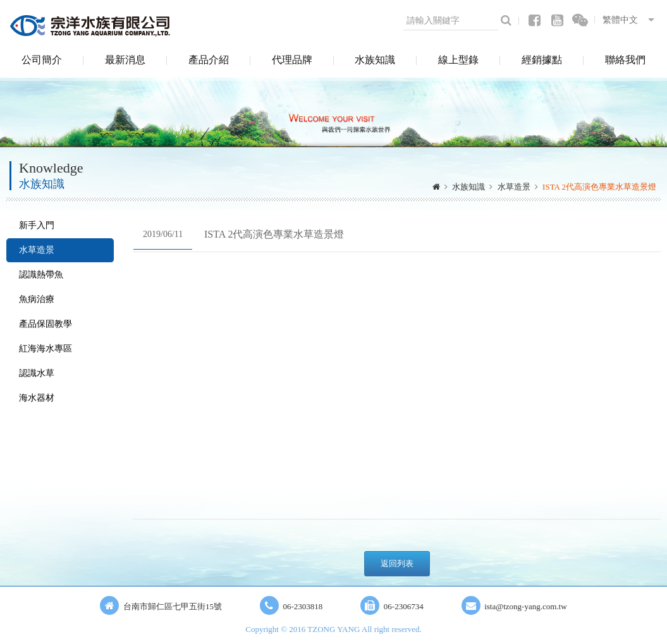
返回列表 (397, 563)
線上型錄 (458, 60)
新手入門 (37, 225)
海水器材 (37, 398)
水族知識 (375, 60)
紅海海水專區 (46, 349)
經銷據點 (542, 60)
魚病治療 (37, 299)
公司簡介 (42, 60)
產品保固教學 (46, 324)
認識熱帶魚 (41, 275)
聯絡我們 (625, 60)
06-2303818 (303, 606)
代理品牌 (292, 60)
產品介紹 (209, 60)
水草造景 (514, 187)
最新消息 (125, 60)
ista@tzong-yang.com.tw (525, 606)
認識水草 (37, 373)
